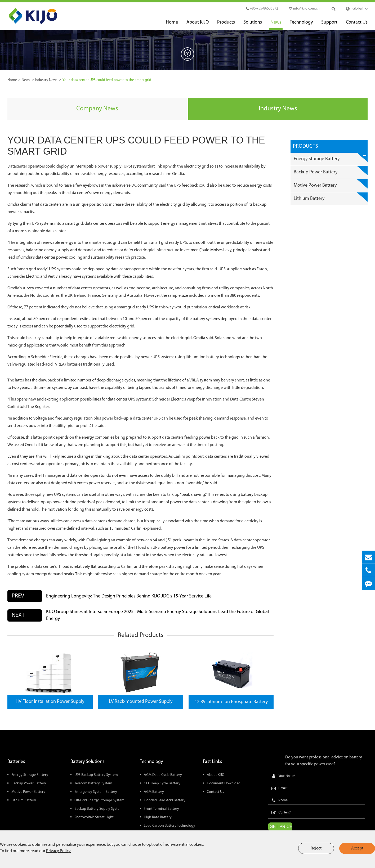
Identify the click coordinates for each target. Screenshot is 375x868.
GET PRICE (281, 827)
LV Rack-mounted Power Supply (141, 702)
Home (172, 25)
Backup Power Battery (331, 171)
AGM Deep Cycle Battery (163, 775)
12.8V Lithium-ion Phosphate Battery (231, 702)
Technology (301, 25)
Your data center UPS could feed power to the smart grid (107, 80)
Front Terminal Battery (161, 809)
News (276, 25)
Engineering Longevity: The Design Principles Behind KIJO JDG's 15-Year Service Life (129, 596)
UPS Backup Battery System (96, 775)
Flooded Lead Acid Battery (165, 800)
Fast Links (212, 762)
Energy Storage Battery (331, 157)
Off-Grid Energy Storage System (99, 800)
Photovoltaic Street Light (94, 817)
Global (358, 9)
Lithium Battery (331, 197)
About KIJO (198, 25)
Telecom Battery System (93, 783)
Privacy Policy (58, 851)
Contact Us (357, 25)
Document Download (224, 783)
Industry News (46, 80)
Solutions (253, 25)
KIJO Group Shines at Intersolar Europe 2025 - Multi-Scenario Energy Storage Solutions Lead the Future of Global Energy (157, 615)
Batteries (16, 762)
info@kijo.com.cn (304, 9)
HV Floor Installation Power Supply (50, 702)
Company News (97, 109)
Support (329, 25)
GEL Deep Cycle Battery (162, 783)
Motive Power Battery (331, 184)
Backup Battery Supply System (99, 809)
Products (226, 25)
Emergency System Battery (96, 792)
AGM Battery (154, 792)
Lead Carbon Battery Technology (169, 826)
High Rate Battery (158, 817)
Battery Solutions (87, 762)
